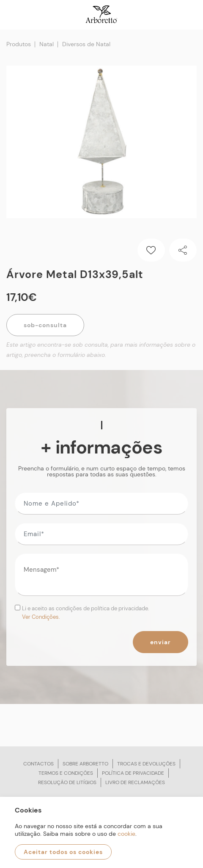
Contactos (38, 764)
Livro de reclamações (135, 782)
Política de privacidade (133, 773)
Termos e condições (66, 773)
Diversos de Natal (86, 44)
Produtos (19, 44)
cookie (126, 834)
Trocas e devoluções (146, 764)
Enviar (160, 642)
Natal (47, 44)
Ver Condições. (41, 617)
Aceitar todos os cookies (63, 852)
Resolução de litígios (67, 782)
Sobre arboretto (85, 764)
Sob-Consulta (45, 325)
